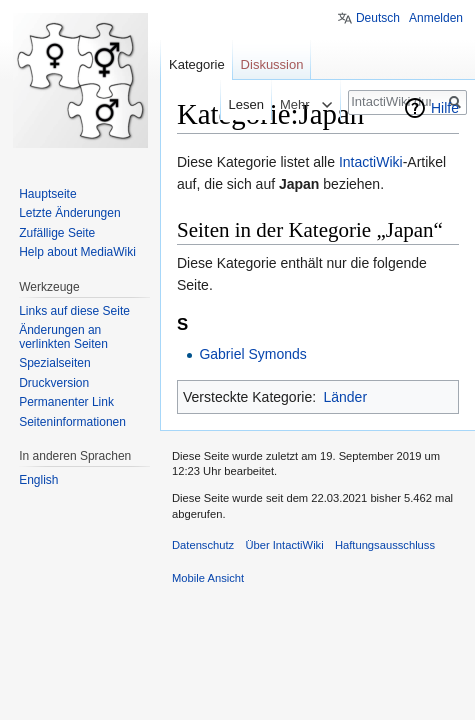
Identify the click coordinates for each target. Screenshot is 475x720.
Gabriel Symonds (252, 354)
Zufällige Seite (57, 233)
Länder (345, 397)
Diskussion (272, 64)
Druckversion (54, 383)
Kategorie (197, 64)
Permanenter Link (66, 402)
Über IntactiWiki (284, 545)
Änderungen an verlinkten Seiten (63, 337)
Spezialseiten (54, 363)
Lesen (232, 104)
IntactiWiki (371, 162)
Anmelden (436, 18)
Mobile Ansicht (208, 578)
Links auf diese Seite (74, 311)
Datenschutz (203, 545)
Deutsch (378, 18)
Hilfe (445, 108)
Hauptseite (47, 194)
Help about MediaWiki (77, 252)
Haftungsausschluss (385, 545)
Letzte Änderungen (69, 213)
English (38, 480)
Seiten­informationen (72, 422)
